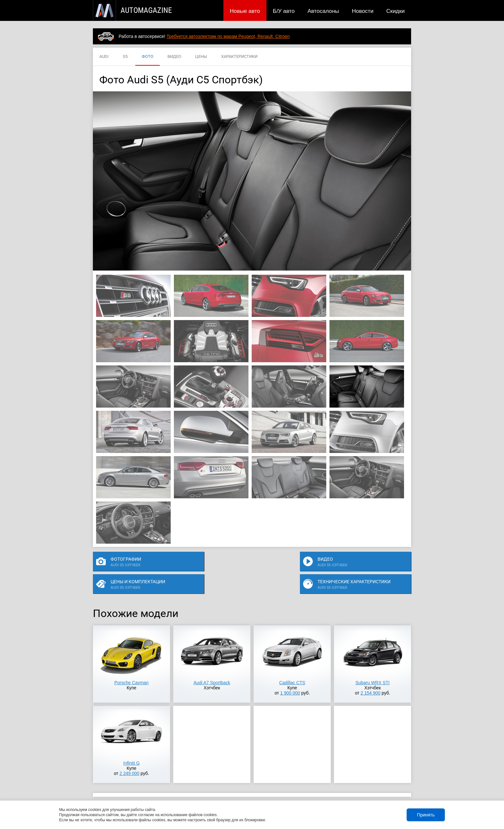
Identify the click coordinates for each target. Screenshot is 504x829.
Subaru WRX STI (373, 664)
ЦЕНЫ (201, 57)
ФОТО (148, 57)
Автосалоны (323, 11)
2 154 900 (371, 675)
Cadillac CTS (292, 664)
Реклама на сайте (334, 791)
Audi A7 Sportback (212, 664)
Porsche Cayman (131, 664)
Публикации (135, 791)
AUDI (104, 57)
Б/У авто (284, 11)
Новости (363, 11)
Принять (426, 815)
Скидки (396, 11)
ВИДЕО (174, 57)
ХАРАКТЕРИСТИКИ (239, 57)
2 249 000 (130, 755)
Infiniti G (132, 745)
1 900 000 (290, 675)
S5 (125, 57)
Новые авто (245, 11)
